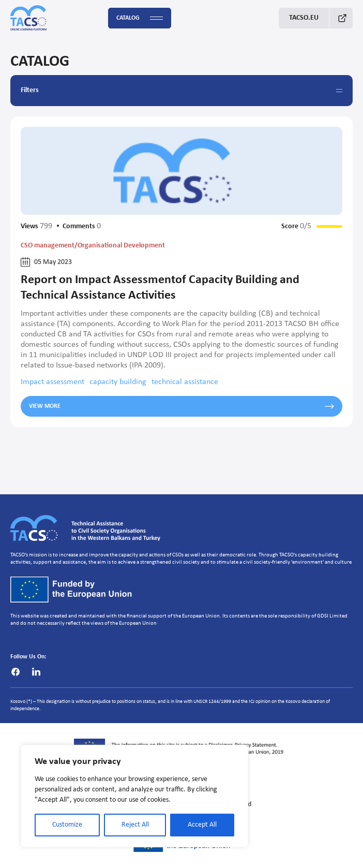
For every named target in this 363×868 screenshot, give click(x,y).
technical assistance (185, 382)
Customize (67, 825)
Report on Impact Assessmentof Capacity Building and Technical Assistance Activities (160, 288)
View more (182, 406)
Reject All (135, 825)
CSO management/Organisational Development (93, 246)
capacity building (118, 382)
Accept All (202, 825)
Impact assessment (52, 382)
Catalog (140, 18)
